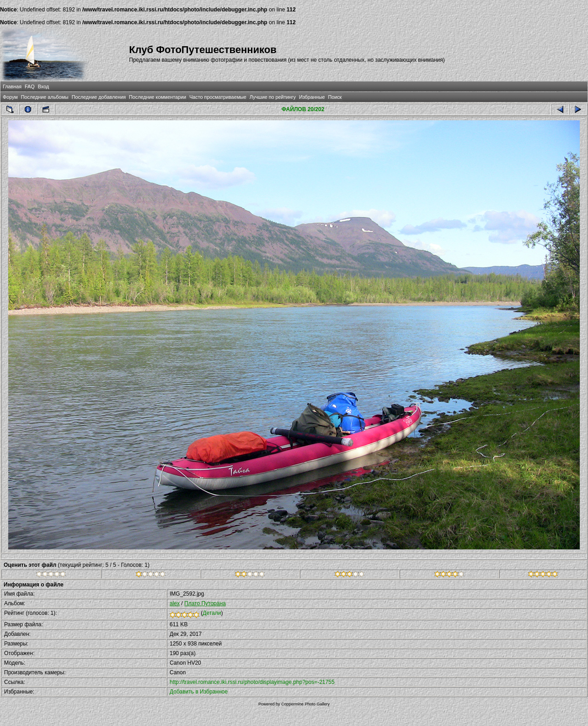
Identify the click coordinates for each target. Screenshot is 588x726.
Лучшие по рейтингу (273, 97)
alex (175, 603)
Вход (43, 86)
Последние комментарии (158, 97)
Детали (212, 613)
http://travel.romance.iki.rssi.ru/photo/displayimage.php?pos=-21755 (252, 682)
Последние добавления (99, 97)
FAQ (30, 86)
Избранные (312, 97)
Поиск (335, 97)
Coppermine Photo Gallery (305, 704)
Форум (10, 97)
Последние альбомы (45, 97)
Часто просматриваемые (218, 97)
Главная (12, 86)
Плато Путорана (205, 603)
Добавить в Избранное (199, 692)
